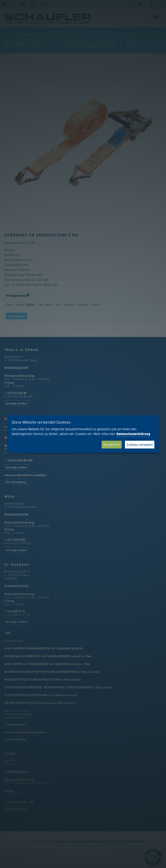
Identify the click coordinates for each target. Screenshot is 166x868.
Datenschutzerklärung (133, 434)
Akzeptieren (112, 444)
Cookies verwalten (140, 444)
